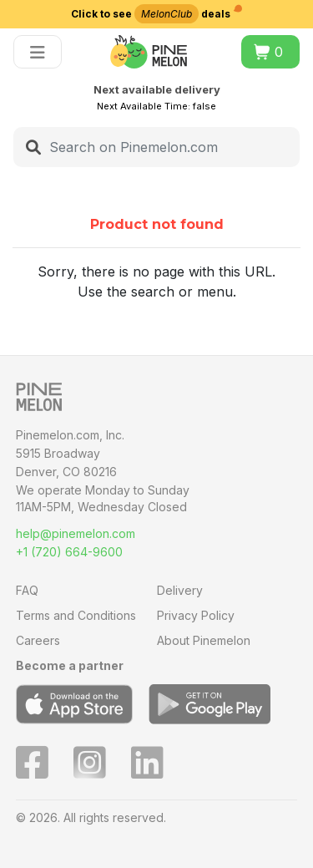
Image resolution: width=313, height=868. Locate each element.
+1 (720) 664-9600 (69, 552)
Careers (38, 640)
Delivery (180, 590)
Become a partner (70, 665)
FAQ (27, 590)
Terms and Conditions (76, 615)
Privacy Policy (196, 615)
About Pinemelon (204, 640)
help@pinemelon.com (76, 533)
